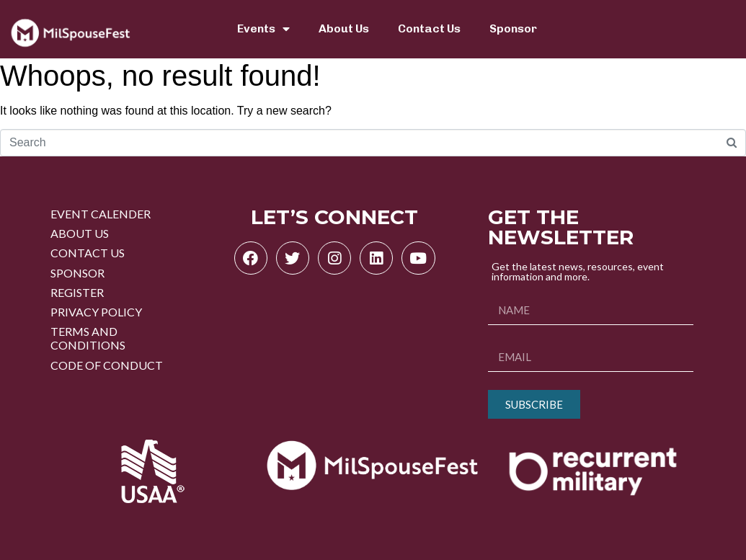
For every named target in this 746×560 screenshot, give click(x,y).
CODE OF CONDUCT (107, 365)
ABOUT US (80, 233)
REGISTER (77, 292)
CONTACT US (88, 253)
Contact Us (429, 28)
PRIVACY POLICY (96, 312)
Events (263, 29)
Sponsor (513, 28)
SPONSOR (77, 273)
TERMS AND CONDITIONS (88, 338)
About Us (344, 28)
